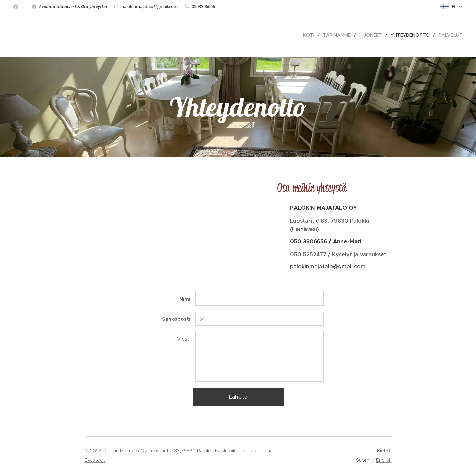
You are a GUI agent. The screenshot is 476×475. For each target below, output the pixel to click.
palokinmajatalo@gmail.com (150, 6)
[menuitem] (310, 35)
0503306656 (203, 6)
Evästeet (95, 460)
